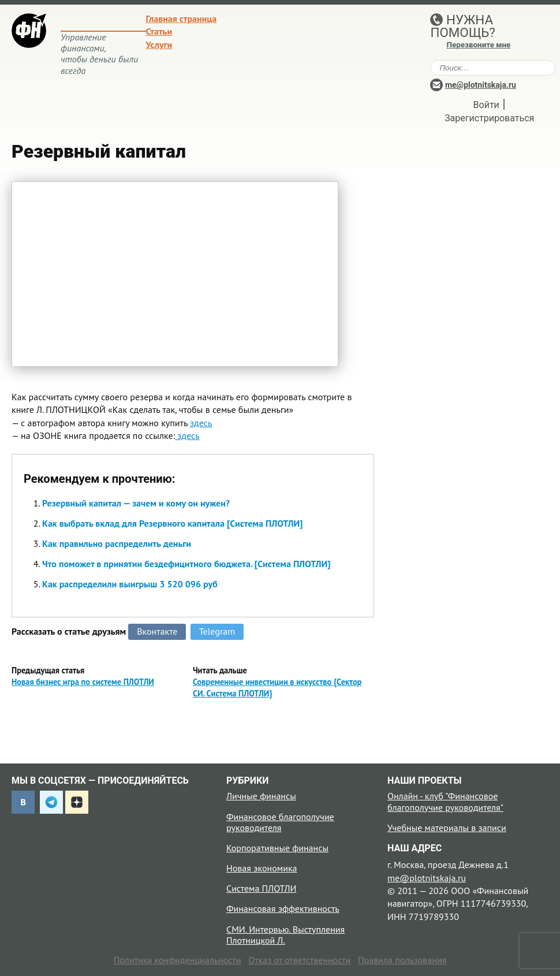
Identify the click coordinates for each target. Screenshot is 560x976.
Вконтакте (157, 631)
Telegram (217, 631)
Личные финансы (261, 796)
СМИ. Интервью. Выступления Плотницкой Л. (285, 935)
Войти (486, 105)
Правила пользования (402, 960)
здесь (201, 423)
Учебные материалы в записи (447, 828)
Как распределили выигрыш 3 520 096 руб (130, 584)
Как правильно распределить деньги (117, 543)
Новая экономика (262, 868)
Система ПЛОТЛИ (261, 888)
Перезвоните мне (478, 45)
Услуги (159, 44)
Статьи (159, 31)
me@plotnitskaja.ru (481, 85)
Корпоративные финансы (277, 848)
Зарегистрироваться (489, 118)
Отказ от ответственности (299, 960)
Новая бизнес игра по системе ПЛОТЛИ (83, 682)
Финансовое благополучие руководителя (280, 822)
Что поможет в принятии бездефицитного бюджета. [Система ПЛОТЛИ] (186, 564)
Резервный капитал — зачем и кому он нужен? (136, 503)
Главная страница (182, 18)
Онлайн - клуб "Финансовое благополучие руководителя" (445, 801)
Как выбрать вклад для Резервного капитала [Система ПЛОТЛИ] (172, 523)
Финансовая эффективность (283, 908)
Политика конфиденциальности (178, 960)
